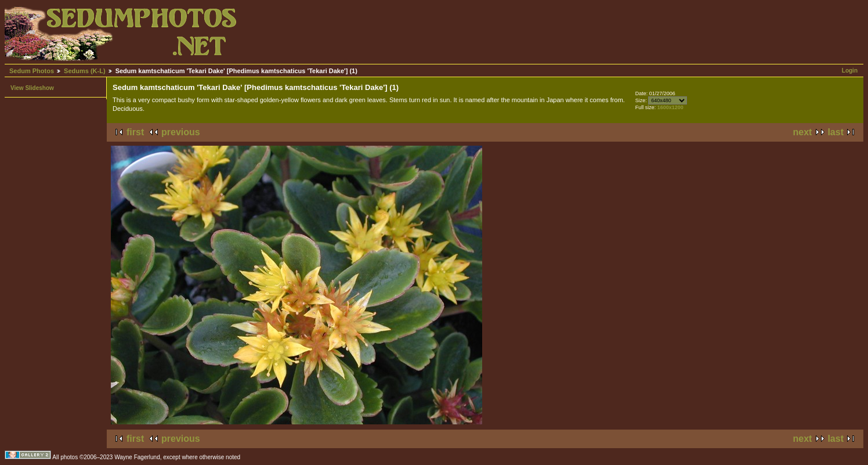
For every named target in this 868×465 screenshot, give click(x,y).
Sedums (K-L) (85, 71)
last (836, 132)
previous (181, 132)
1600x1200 (670, 107)
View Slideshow (32, 88)
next (803, 132)
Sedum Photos (32, 71)
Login (850, 71)
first (135, 132)
